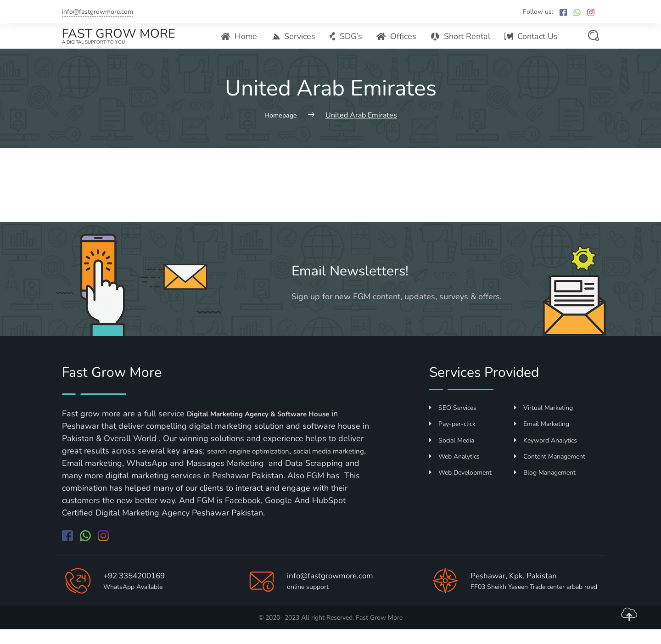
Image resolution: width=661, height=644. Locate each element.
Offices (398, 44)
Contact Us (532, 44)
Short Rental (462, 44)
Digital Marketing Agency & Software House (273, 429)
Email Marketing (542, 439)
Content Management (550, 471)
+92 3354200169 (140, 590)
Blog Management (545, 488)
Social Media (452, 455)
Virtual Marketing (543, 423)
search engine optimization (257, 466)
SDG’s (348, 44)
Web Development (460, 488)
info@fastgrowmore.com (98, 12)
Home (243, 44)
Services (296, 44)
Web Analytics (454, 471)
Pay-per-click (452, 439)
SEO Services (453, 423)
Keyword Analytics (546, 455)
